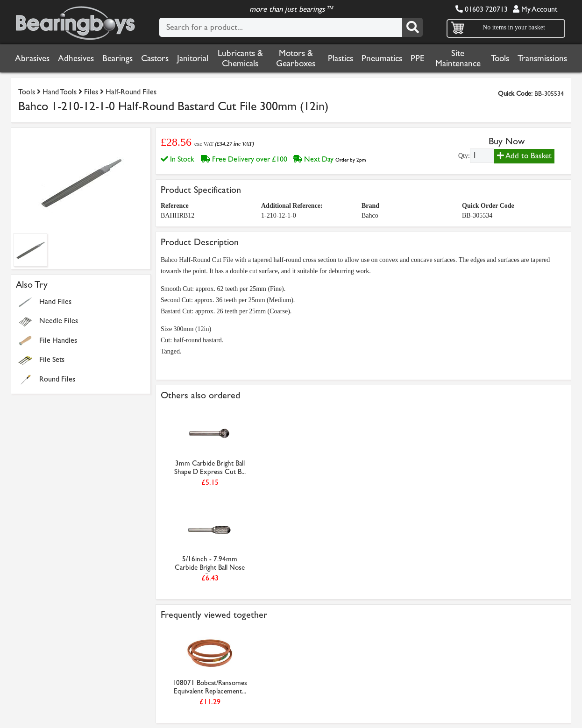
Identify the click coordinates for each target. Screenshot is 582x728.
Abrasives (32, 58)
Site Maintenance (458, 58)
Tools (500, 58)
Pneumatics (382, 58)
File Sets (52, 359)
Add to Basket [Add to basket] (524, 156)
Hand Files (55, 301)
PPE (418, 58)
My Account (535, 9)
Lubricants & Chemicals (240, 58)
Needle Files (59, 321)
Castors (155, 58)
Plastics (341, 58)
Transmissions (542, 58)
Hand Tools (60, 92)
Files (91, 92)
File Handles (58, 340)
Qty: (464, 156)
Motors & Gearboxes (296, 58)
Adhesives (76, 58)
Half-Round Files (131, 92)
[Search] (412, 27)
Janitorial (193, 58)
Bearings (117, 58)
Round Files (57, 379)
